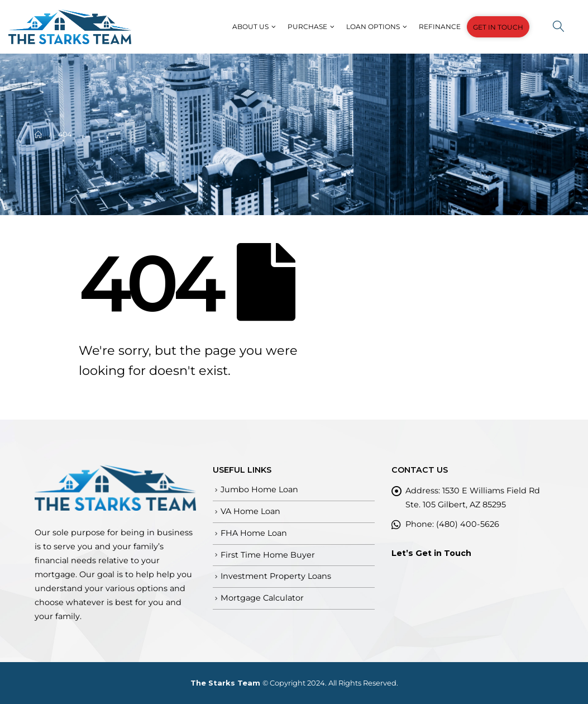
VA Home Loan (250, 511)
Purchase (307, 27)
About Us (250, 27)
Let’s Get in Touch (431, 553)
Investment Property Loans (276, 576)
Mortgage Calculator (262, 598)
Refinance (440, 27)
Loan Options (373, 27)
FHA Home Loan (254, 533)
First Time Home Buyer (268, 555)
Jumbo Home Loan (259, 489)
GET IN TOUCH (498, 27)
